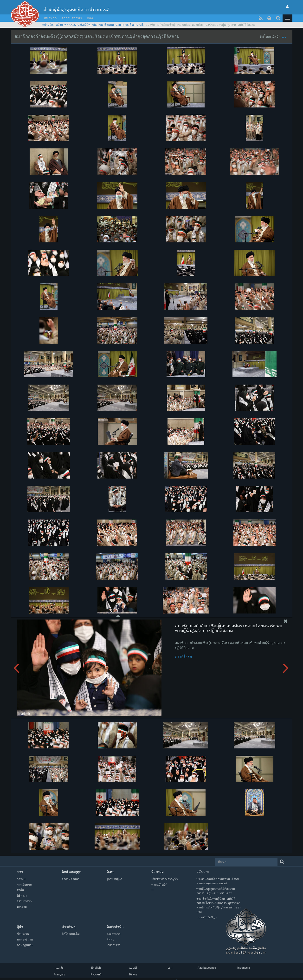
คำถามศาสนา (72, 18)
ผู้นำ (20, 927)
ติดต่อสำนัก (115, 927)
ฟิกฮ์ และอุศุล (71, 872)
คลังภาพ (61, 25)
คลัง (90, 18)
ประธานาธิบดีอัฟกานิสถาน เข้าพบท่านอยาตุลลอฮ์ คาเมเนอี (106, 25)
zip (284, 36)
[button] (287, 18)
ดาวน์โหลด (183, 656)
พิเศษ (110, 872)
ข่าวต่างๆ (69, 927)
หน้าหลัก (50, 18)
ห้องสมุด (158, 872)
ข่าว (20, 872)
